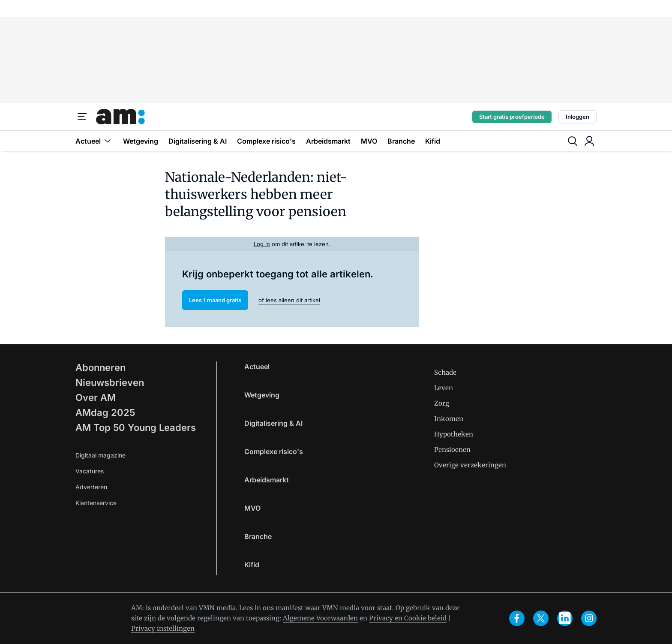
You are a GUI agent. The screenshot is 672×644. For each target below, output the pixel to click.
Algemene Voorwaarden (320, 618)
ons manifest (283, 608)
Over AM (96, 397)
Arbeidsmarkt (328, 141)
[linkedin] (565, 618)
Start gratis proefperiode (512, 117)
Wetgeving (141, 141)
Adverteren (91, 487)
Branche (401, 141)
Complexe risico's (266, 141)
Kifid (433, 141)
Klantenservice (96, 503)
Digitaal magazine (100, 455)
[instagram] (589, 618)
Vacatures (90, 471)
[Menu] (82, 117)
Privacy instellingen (163, 628)
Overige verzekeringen (470, 465)
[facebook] (517, 618)
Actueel (94, 141)
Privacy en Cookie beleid (408, 618)
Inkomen (449, 419)
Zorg (442, 403)
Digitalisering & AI (198, 141)
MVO (369, 141)
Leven (444, 388)
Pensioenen (452, 450)
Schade (445, 372)
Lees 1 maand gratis (215, 300)
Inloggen (577, 117)
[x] (541, 618)
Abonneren (100, 367)
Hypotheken (454, 434)
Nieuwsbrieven (110, 382)
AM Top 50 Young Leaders (136, 427)
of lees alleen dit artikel (289, 300)
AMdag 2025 (105, 412)
